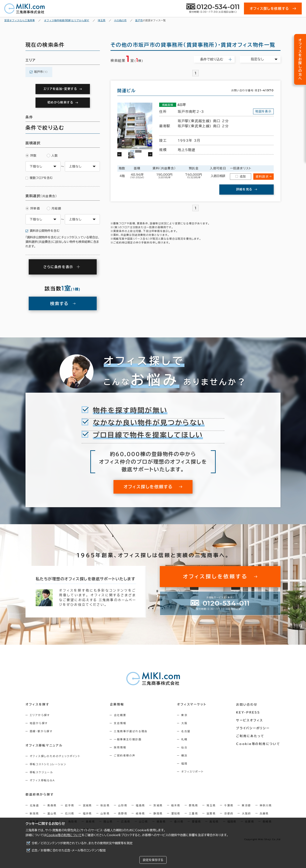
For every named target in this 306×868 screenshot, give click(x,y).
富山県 (52, 813)
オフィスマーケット (192, 704)
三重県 (193, 813)
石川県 (70, 813)
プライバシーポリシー (253, 728)
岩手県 (70, 805)
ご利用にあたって (251, 736)
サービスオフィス (250, 720)
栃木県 (176, 805)
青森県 (52, 805)
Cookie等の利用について (64, 835)
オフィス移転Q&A (42, 780)
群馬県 (193, 805)
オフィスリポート (193, 772)
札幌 (185, 739)
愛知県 (176, 813)
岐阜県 (140, 813)
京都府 (229, 813)
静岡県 (158, 813)
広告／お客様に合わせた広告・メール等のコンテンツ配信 (69, 850)
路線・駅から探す (41, 731)
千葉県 (229, 805)
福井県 (87, 813)
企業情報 (117, 704)
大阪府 (246, 813)
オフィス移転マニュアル (44, 745)
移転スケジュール (41, 772)
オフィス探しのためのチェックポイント (55, 756)
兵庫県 (264, 813)
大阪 (185, 723)
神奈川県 (266, 805)
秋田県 (105, 805)
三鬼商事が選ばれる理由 (131, 731)
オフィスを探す (38, 704)
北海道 (34, 805)
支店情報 (120, 723)
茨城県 (158, 805)
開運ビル (127, 91)
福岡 (185, 763)
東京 (185, 715)
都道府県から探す (40, 794)
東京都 (246, 805)
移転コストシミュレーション (48, 764)
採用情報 (120, 747)
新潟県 (34, 813)
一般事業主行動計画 (128, 739)
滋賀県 (211, 813)
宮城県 (87, 805)
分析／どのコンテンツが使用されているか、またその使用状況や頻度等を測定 (82, 843)
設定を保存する (153, 860)
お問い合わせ (247, 704)
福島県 (140, 805)
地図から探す (39, 723)
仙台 (185, 747)
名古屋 (186, 731)
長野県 (123, 813)
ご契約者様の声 (125, 755)
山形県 (123, 805)
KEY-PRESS (249, 712)
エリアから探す (40, 715)
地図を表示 (263, 111)
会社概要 (120, 715)
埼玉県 (211, 805)
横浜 (185, 755)
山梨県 (105, 813)
